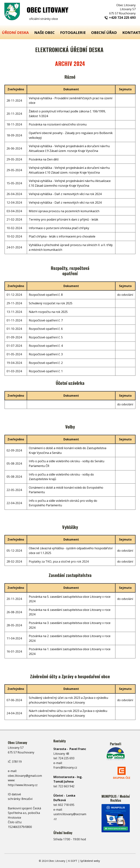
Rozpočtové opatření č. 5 (46, 337)
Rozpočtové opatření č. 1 (46, 371)
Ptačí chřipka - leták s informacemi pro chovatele (62, 236)
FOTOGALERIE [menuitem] (73, 33)
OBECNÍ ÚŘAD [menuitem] (104, 33)
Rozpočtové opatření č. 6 (46, 329)
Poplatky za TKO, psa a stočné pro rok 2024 (59, 561)
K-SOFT (73, 861)
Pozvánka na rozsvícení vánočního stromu (58, 124)
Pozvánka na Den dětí (44, 159)
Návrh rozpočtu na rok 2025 (48, 312)
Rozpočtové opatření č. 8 (46, 295)
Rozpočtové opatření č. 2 (46, 363)
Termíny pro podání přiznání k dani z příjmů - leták (64, 219)
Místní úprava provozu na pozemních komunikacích (64, 211)
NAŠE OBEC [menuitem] (44, 33)
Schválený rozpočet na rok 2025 (51, 303)
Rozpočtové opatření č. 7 (46, 320)
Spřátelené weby (90, 861)
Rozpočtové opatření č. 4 (46, 346)
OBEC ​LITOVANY (47, 10)
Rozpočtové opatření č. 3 (46, 354)
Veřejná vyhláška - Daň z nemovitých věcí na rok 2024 (65, 194)
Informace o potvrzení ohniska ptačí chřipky (59, 228)
